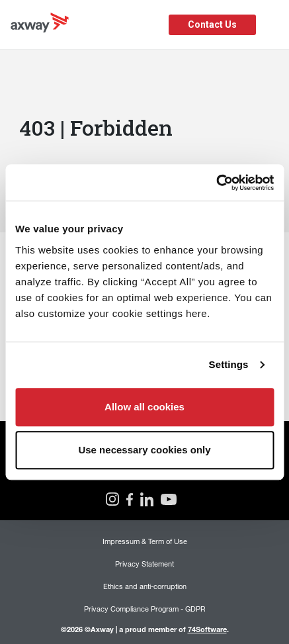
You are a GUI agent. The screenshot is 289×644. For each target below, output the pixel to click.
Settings (229, 364)
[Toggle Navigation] (274, 25)
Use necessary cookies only (144, 450)
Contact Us (212, 24)
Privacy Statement (144, 564)
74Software (207, 629)
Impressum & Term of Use (145, 541)
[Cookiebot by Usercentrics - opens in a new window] (216, 183)
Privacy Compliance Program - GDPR (145, 609)
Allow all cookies (144, 407)
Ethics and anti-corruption (145, 586)
